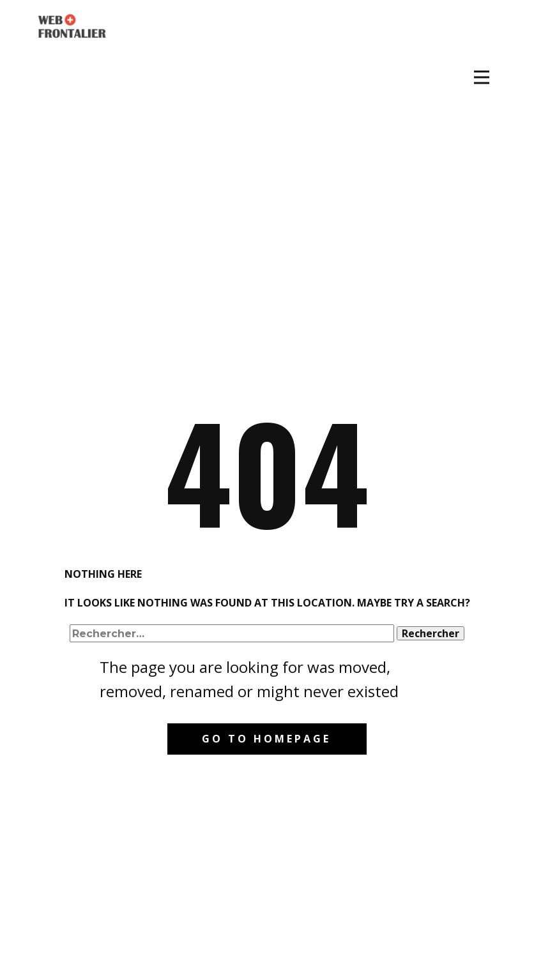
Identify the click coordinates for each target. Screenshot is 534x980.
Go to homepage (266, 739)
